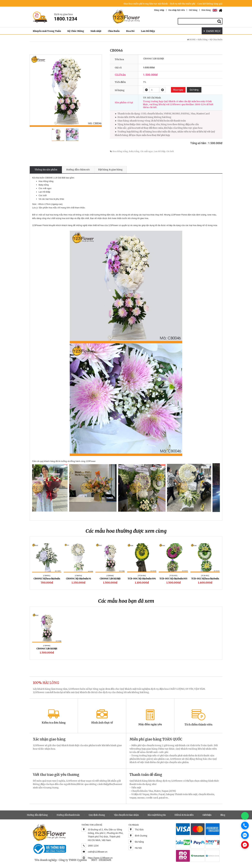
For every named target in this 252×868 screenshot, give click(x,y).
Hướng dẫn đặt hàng (37, 815)
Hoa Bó (130, 31)
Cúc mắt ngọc (147, 151)
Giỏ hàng (193, 10)
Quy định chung (97, 815)
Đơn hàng (206, 10)
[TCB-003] (173, 576)
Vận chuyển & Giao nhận (126, 815)
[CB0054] (78, 576)
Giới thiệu (207, 815)
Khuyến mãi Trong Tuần (47, 31)
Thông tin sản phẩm (46, 170)
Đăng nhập (159, 10)
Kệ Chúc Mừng (76, 31)
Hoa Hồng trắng (120, 151)
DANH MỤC (212, 31)
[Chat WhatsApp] (245, 816)
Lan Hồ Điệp (148, 31)
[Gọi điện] (245, 826)
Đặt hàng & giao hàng (110, 170)
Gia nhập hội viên (177, 10)
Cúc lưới (170, 151)
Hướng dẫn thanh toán (68, 815)
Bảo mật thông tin (157, 815)
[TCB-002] (205, 576)
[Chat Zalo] (245, 835)
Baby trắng (134, 151)
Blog (223, 815)
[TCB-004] (142, 576)
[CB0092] (47, 576)
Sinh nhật (96, 31)
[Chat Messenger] (245, 845)
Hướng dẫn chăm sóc (78, 170)
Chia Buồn (114, 31)
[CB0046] (110, 576)
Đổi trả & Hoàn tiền (184, 815)
